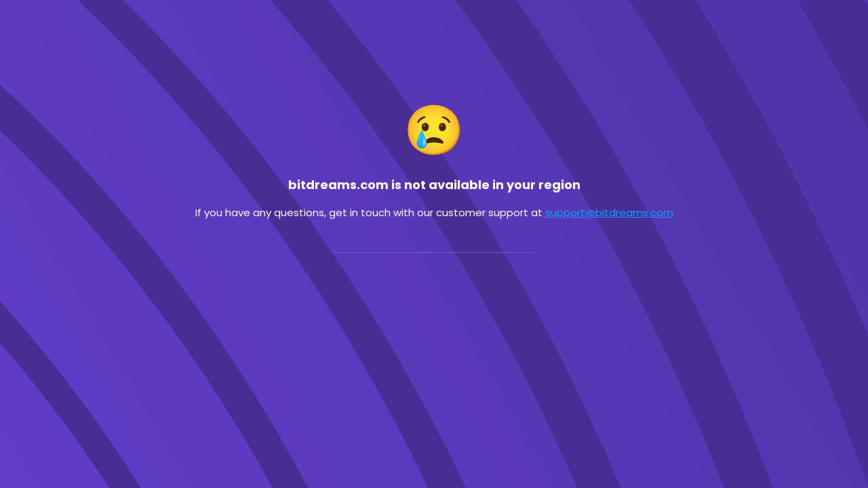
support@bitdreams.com (609, 212)
